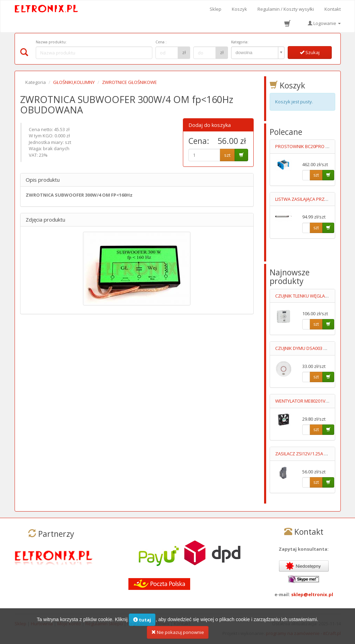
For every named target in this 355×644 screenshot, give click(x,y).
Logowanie (324, 23)
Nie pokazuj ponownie (178, 636)
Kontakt (333, 9)
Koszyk (239, 9)
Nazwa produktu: (51, 42)
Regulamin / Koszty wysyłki (286, 9)
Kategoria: (240, 42)
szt (227, 155)
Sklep (215, 9)
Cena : (161, 42)
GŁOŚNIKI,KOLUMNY (74, 82)
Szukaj (310, 52)
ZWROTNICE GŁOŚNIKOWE (129, 82)
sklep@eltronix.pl (312, 594)
